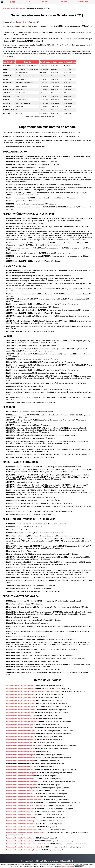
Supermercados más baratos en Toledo (20, 776)
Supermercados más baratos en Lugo (19, 737)
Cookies (72, 861)
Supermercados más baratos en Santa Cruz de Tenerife (26, 833)
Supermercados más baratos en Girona (20, 838)
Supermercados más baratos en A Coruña (21, 767)
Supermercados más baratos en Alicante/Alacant (24, 797)
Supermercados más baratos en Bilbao (20, 841)
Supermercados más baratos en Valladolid (21, 740)
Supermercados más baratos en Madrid (20, 809)
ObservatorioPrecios (9, 8)
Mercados (63, 2)
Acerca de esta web (55, 861)
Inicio (12, 2)
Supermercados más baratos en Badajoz (21, 734)
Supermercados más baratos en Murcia (20, 713)
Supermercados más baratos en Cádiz (20, 803)
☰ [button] (2, 2)
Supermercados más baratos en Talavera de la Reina (25, 746)
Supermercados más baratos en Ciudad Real (22, 791)
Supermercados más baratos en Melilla (20, 818)
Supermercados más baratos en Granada (21, 752)
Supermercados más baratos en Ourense (21, 719)
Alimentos (45, 2)
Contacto (65, 861)
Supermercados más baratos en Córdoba (21, 701)
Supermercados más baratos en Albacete (21, 731)
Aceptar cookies (79, 866)
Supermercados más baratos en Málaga (20, 794)
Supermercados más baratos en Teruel (20, 695)
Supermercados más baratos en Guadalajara (22, 782)
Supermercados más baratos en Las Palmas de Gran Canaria (28, 844)
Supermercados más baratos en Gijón (20, 725)
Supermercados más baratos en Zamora (20, 710)
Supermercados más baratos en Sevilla (20, 758)
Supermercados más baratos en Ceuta (20, 815)
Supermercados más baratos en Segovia (21, 755)
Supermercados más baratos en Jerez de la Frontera (25, 806)
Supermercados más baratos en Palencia (21, 707)
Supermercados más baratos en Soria (20, 779)
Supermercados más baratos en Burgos (20, 749)
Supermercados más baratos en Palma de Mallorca (24, 800)
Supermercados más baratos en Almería (20, 698)
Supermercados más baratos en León (19, 728)
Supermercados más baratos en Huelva (20, 689)
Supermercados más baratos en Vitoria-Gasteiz (23, 847)
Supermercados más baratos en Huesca (20, 824)
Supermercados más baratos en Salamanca (22, 722)
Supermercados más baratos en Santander (21, 830)
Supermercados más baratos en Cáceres (21, 761)
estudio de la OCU (23, 22)
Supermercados (84, 2)
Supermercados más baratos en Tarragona (21, 821)
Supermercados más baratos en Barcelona (21, 827)
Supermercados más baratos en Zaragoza (21, 773)
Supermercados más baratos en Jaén (19, 743)
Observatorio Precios (28, 861)
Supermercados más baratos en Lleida (20, 812)
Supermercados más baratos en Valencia (21, 686)
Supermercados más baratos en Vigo (19, 716)
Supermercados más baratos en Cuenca (20, 704)
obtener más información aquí (66, 866)
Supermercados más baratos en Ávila (19, 770)
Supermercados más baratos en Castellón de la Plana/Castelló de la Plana (32, 692)
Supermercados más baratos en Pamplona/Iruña (23, 850)
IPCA (28, 2)
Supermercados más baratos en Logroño (21, 788)
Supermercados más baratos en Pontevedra (22, 785)
